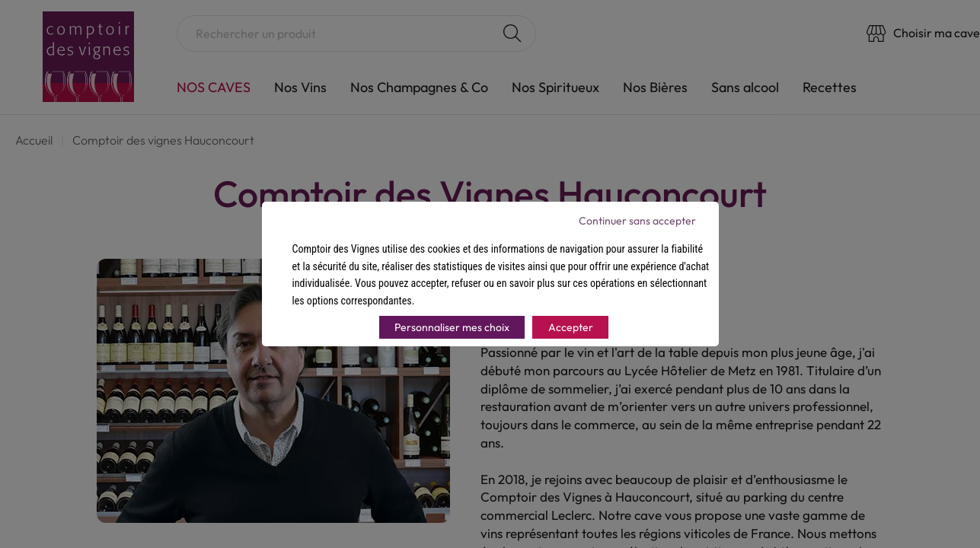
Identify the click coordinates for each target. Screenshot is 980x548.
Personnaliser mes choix (452, 327)
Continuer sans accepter (637, 221)
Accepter (571, 327)
